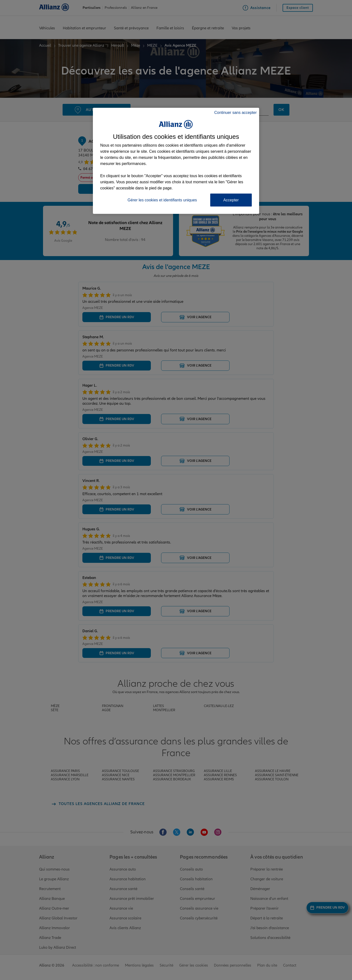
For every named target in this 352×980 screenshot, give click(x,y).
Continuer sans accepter (236, 113)
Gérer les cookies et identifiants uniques (162, 200)
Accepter (231, 200)
